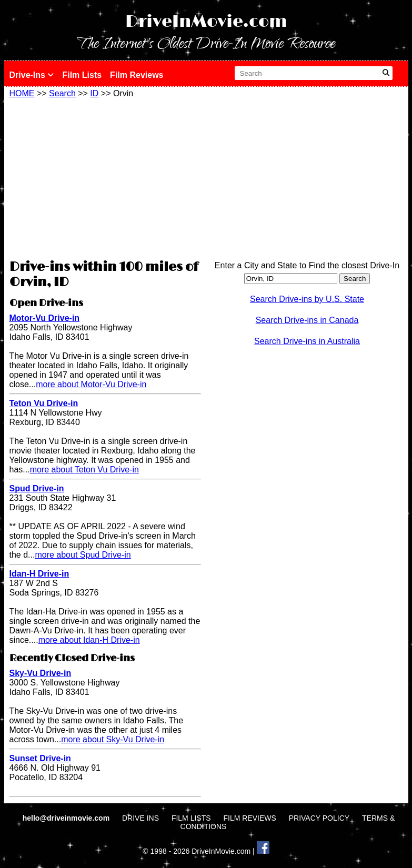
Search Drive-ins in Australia (307, 341)
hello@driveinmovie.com (67, 818)
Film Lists (82, 75)
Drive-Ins (32, 75)
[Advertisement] (105, 177)
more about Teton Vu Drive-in (84, 470)
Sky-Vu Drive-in (41, 673)
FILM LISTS (191, 818)
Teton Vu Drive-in (44, 403)
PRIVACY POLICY (319, 818)
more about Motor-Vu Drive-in (91, 384)
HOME (22, 93)
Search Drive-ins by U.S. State (307, 299)
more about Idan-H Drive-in (89, 640)
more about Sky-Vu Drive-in (113, 739)
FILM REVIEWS (249, 818)
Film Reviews (137, 75)
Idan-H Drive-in (39, 574)
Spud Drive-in (37, 488)
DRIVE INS (140, 818)
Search (62, 93)
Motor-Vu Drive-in (45, 318)
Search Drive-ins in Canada (307, 320)
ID (94, 93)
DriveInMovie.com (206, 22)
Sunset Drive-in (40, 758)
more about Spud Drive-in (83, 555)
